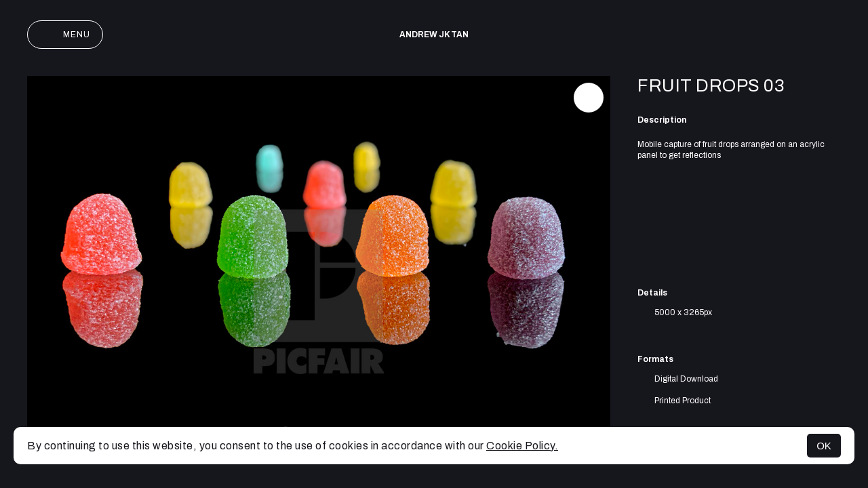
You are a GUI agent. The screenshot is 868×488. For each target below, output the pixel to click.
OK (824, 446)
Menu (65, 35)
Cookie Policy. (522, 446)
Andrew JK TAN (434, 35)
